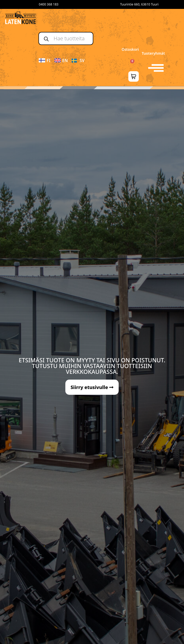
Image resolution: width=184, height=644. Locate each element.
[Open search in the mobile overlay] (66, 38)
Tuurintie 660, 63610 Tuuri (139, 4)
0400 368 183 (49, 4)
